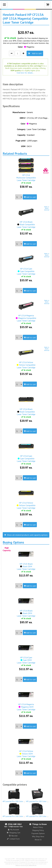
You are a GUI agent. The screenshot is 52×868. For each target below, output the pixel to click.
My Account (13, 830)
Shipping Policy (38, 830)
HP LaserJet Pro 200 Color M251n (16, 795)
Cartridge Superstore (25, 859)
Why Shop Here (38, 836)
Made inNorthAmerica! (47, 208)
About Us (38, 840)
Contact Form (13, 839)
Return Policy (38, 827)
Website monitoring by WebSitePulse (26, 865)
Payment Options (38, 833)
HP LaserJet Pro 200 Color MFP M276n (18, 810)
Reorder (13, 836)
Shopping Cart (13, 833)
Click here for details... (25, 73)
